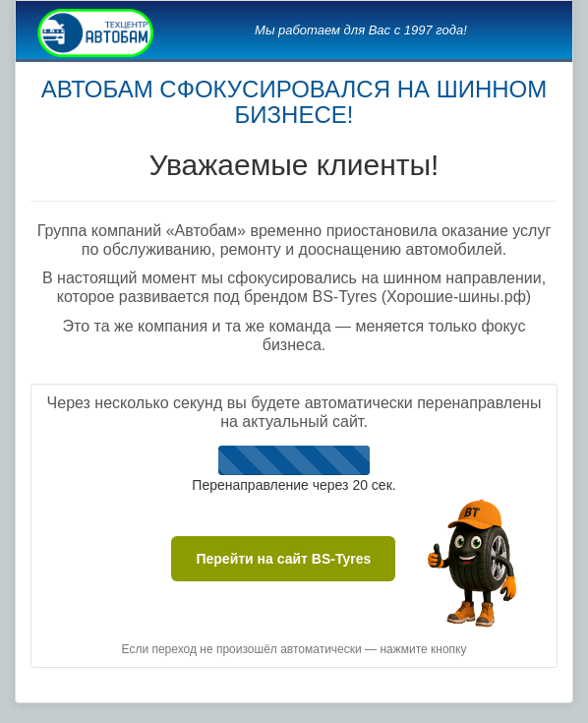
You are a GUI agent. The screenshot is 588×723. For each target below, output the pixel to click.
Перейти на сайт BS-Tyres (283, 559)
